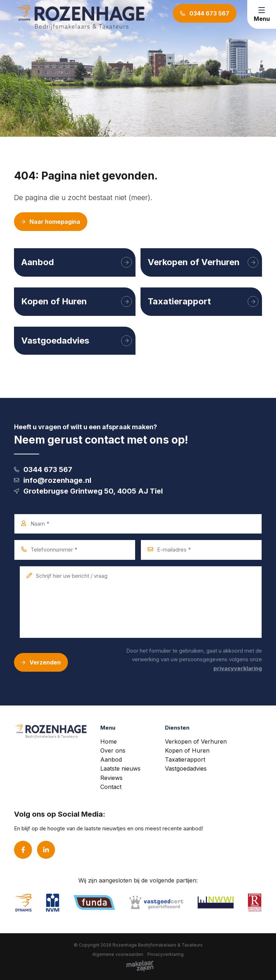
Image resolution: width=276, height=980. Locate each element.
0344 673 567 (43, 469)
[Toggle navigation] (262, 14)
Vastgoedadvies (186, 768)
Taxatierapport (185, 759)
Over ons (113, 750)
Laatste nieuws (120, 768)
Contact (111, 787)
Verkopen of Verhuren (196, 741)
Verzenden (41, 662)
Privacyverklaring (165, 954)
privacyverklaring (238, 668)
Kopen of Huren (187, 750)
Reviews (111, 778)
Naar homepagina (51, 222)
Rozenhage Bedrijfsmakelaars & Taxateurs (158, 945)
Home (109, 741)
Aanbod (111, 759)
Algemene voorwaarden (118, 954)
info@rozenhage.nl (53, 480)
